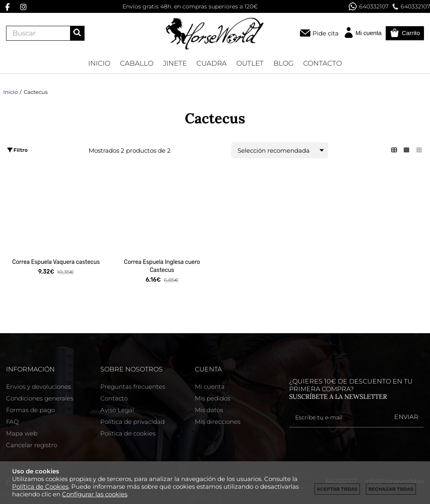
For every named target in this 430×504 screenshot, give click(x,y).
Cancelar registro (32, 445)
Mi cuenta (210, 387)
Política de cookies (128, 433)
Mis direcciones (218, 422)
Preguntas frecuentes (133, 387)
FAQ (12, 422)
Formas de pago (30, 410)
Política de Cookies (40, 486)
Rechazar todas (391, 489)
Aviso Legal (117, 410)
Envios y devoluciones (38, 387)
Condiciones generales (40, 398)
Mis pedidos (213, 398)
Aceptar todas (337, 489)
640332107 (369, 6)
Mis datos (209, 410)
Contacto (114, 398)
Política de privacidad (132, 422)
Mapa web (22, 433)
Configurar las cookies (95, 494)
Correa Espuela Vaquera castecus (56, 262)
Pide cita (326, 33)
